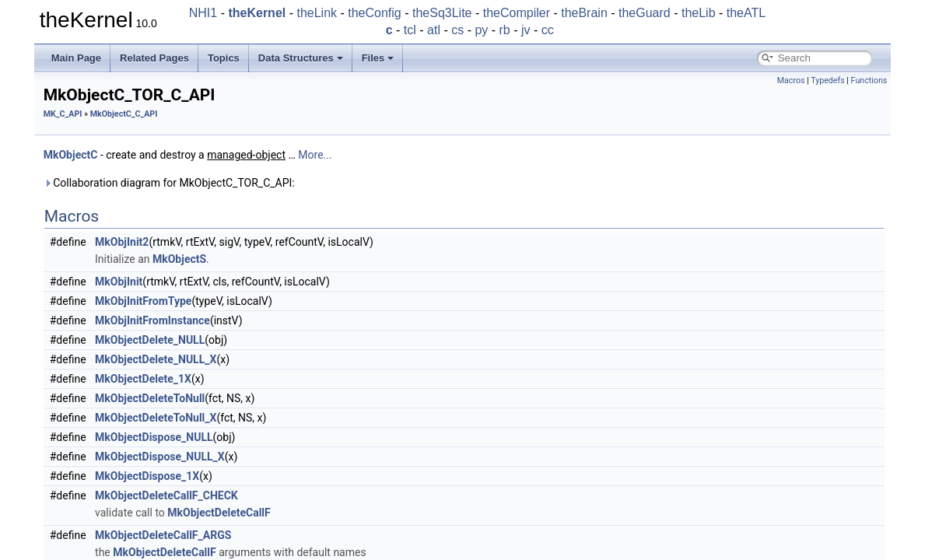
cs (457, 30)
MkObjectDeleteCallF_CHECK (166, 495)
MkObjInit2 (122, 242)
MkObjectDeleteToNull (150, 398)
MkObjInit (119, 282)
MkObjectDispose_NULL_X (160, 457)
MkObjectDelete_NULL (150, 340)
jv (526, 30)
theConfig (375, 13)
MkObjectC (71, 155)
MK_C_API (63, 114)
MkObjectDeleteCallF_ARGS (163, 535)
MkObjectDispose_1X (147, 476)
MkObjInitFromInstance (152, 320)
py (481, 30)
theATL (746, 13)
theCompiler (517, 13)
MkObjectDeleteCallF (219, 513)
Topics (224, 58)
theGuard (645, 13)
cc (548, 30)
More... (315, 155)
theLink (317, 13)
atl (434, 30)
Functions (869, 80)
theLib (699, 13)
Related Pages (154, 58)
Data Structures (301, 58)
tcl (410, 30)
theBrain (584, 13)
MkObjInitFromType (143, 301)
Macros (791, 80)
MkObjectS (179, 259)
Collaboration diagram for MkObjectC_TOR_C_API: (169, 183)
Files (378, 58)
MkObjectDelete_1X (143, 379)
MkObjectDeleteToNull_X (156, 418)
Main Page (76, 58)
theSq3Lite (442, 13)
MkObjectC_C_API (124, 114)
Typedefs (828, 80)
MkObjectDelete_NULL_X (156, 359)
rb (505, 30)
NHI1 (203, 13)
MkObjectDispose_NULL (154, 437)
